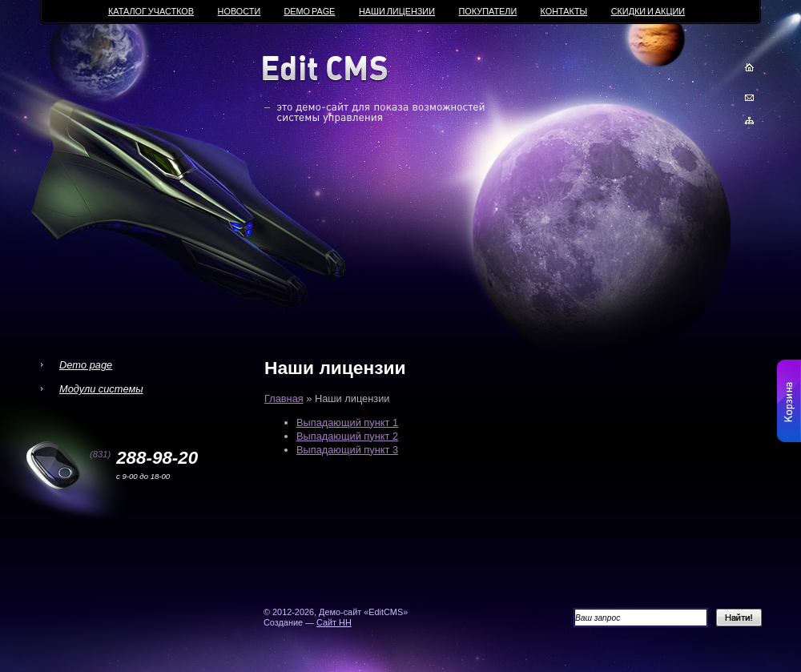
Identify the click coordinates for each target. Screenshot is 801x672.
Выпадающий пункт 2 (347, 436)
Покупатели (488, 11)
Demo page (86, 365)
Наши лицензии (397, 11)
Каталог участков (151, 11)
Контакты (564, 11)
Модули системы (101, 389)
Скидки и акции (648, 11)
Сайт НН (334, 622)
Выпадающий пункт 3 (347, 450)
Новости (239, 11)
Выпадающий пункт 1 (347, 423)
